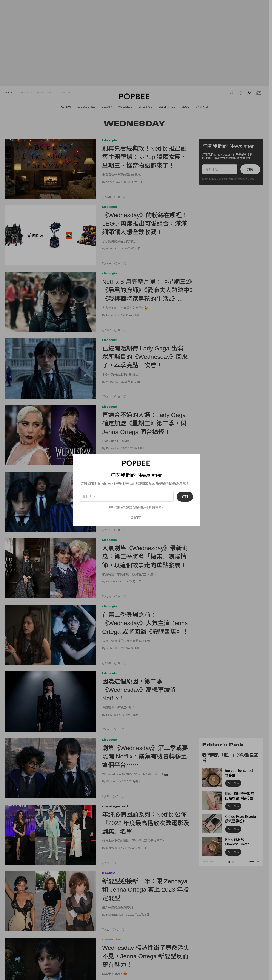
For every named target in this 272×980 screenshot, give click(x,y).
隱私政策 (156, 508)
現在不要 (136, 518)
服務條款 (144, 508)
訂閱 (185, 497)
